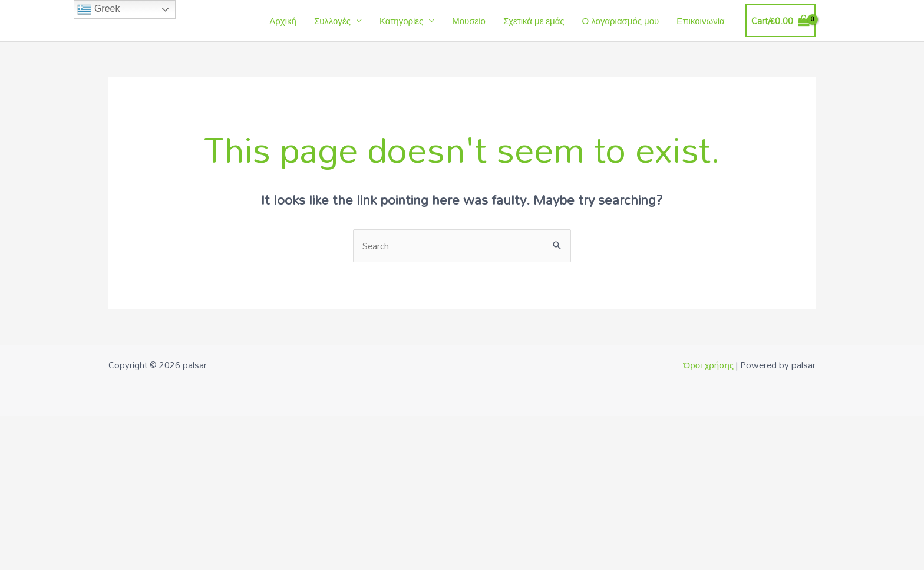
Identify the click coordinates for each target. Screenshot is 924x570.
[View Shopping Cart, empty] (781, 21)
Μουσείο (469, 21)
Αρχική (283, 21)
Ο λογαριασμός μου (621, 21)
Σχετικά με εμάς (534, 21)
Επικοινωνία (700, 21)
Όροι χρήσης (709, 365)
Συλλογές (332, 21)
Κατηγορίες (401, 21)
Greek (98, 9)
